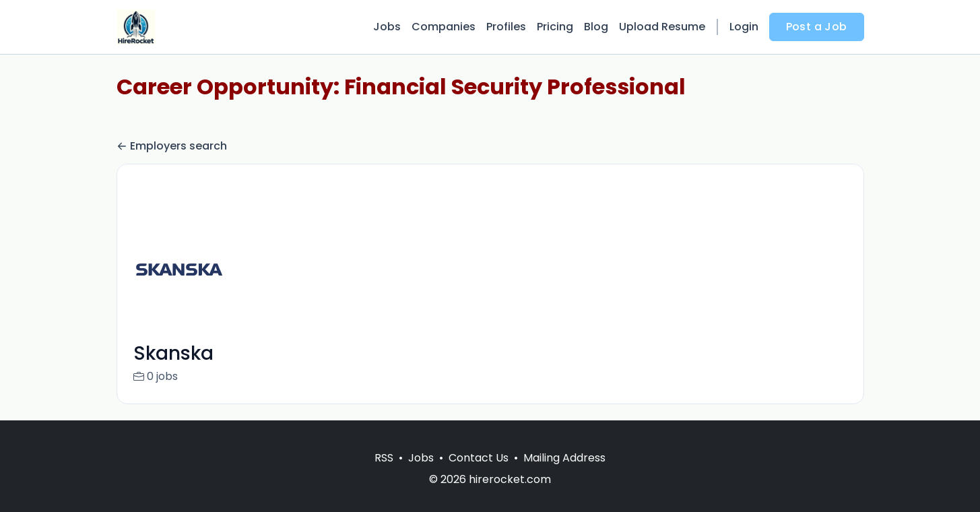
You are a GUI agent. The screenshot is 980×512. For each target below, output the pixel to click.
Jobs (387, 27)
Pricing (555, 27)
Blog (596, 27)
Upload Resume (662, 27)
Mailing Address (564, 474)
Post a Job (817, 27)
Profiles (506, 27)
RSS (384, 474)
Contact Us (479, 474)
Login (744, 27)
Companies (444, 27)
